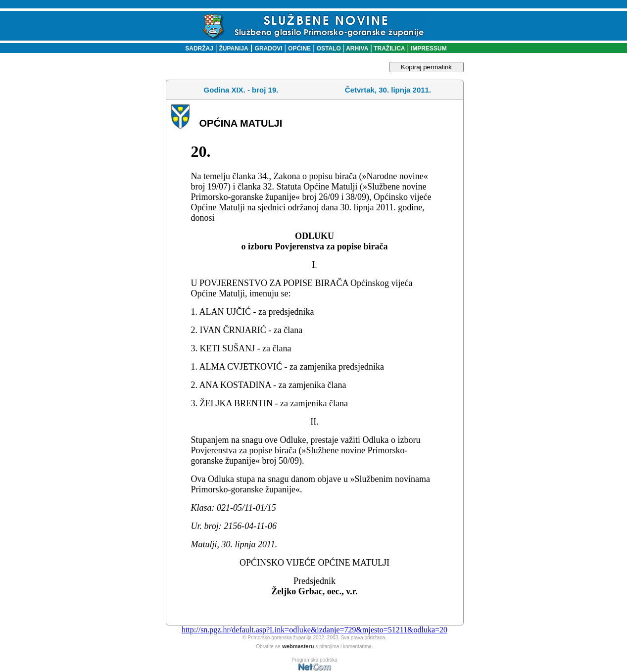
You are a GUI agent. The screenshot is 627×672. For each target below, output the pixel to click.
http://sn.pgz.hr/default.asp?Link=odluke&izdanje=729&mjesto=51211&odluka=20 (314, 630)
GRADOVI (269, 48)
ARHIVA (356, 48)
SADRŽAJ (197, 48)
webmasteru (298, 646)
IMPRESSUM (429, 48)
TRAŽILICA (389, 48)
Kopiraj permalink (426, 67)
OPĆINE (299, 48)
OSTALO (329, 48)
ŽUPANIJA (234, 48)
